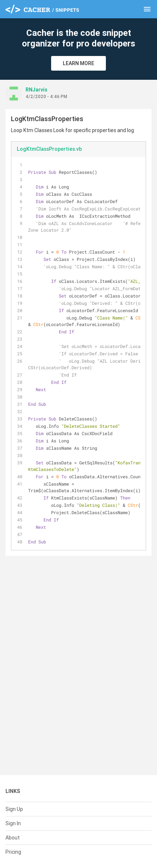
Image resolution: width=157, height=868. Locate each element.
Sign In (13, 823)
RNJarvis (37, 90)
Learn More (78, 63)
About (13, 838)
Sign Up (14, 809)
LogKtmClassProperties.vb (49, 149)
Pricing (13, 852)
